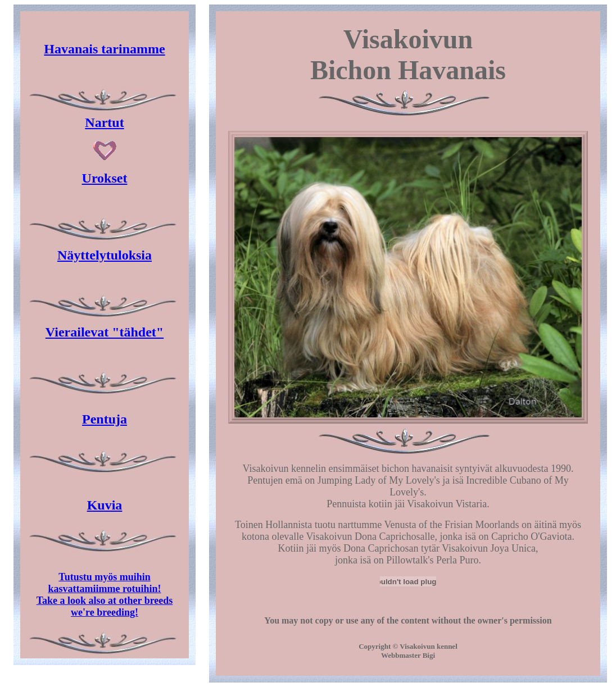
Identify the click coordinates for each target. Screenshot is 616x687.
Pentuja (105, 419)
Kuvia (105, 505)
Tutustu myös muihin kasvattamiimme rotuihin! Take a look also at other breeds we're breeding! (105, 595)
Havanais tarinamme (104, 49)
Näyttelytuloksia (105, 255)
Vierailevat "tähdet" (105, 332)
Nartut (104, 122)
